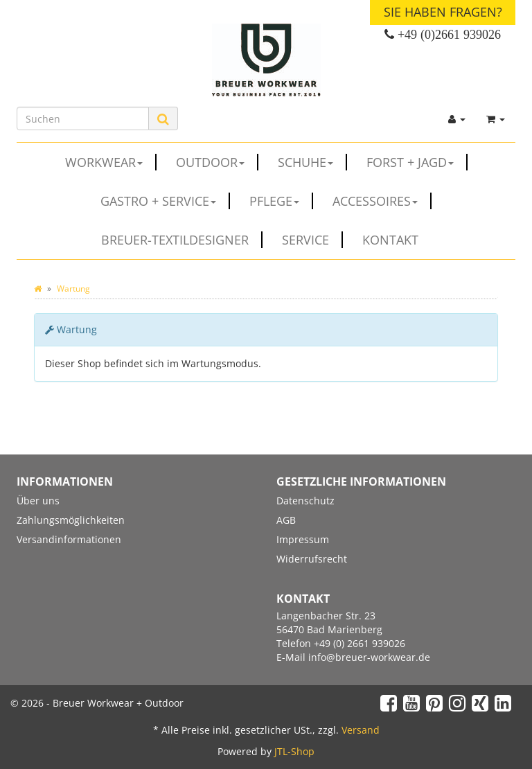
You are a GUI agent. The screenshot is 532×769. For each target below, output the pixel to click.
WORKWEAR (111, 162)
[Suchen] (83, 118)
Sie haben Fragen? (443, 12)
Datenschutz (305, 501)
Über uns (38, 501)
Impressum (303, 539)
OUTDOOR (217, 162)
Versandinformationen (69, 539)
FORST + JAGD (417, 162)
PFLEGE (281, 201)
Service (312, 240)
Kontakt (390, 240)
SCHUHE (312, 162)
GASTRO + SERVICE (165, 201)
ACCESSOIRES (382, 201)
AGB (286, 520)
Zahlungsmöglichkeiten (71, 520)
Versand (361, 730)
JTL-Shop (294, 751)
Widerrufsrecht (312, 559)
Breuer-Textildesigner (182, 240)
